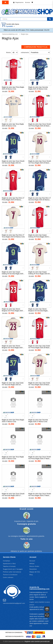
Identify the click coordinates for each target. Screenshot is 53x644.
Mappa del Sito (35, 572)
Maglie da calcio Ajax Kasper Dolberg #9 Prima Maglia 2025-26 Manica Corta (39, 237)
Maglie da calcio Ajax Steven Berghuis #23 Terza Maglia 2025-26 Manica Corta (13, 348)
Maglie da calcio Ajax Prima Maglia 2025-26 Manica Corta (13, 88)
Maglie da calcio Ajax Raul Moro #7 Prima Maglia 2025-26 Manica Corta (13, 200)
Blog (31, 575)
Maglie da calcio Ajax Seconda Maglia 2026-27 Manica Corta (38, 421)
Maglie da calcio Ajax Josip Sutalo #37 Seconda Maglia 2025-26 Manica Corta (13, 385)
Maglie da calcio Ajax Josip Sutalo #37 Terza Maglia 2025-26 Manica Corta (39, 385)
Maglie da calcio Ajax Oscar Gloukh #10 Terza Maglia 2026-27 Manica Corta (40, 496)
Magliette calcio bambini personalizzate (37, 641)
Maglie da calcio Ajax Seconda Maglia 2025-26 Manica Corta (38, 88)
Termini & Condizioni (10, 575)
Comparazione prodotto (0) (36, 47)
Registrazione (19, 2)
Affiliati (32, 564)
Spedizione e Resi (9, 564)
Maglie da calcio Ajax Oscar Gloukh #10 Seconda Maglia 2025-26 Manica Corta (13, 163)
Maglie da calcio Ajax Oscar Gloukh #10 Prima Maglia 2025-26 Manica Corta (40, 126)
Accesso (28, 2)
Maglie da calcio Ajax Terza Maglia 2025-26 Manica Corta (13, 125)
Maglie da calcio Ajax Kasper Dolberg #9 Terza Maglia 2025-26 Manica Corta (39, 274)
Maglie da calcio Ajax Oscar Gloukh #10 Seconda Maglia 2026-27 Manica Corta (13, 496)
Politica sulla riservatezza (12, 572)
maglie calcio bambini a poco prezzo (40, 603)
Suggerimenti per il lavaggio (13, 569)
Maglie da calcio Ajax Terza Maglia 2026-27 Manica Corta (13, 458)
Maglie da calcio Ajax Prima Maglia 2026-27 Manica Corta (13, 421)
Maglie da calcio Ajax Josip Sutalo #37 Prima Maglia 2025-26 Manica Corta (39, 348)
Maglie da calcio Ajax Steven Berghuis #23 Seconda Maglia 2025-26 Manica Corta (38, 311)
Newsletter (33, 569)
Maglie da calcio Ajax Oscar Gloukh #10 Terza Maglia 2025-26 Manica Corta (40, 163)
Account (32, 561)
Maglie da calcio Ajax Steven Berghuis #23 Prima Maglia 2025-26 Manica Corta (12, 311)
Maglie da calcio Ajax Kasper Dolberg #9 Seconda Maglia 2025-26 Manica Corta (13, 274)
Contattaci (7, 561)
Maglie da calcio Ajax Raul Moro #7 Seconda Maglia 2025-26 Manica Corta (40, 200)
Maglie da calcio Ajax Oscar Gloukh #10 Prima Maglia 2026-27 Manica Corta (40, 459)
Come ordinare (8, 577)
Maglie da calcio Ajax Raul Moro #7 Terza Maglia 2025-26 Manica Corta (13, 236)
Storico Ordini (34, 566)
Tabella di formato (9, 566)
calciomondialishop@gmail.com (14, 601)
